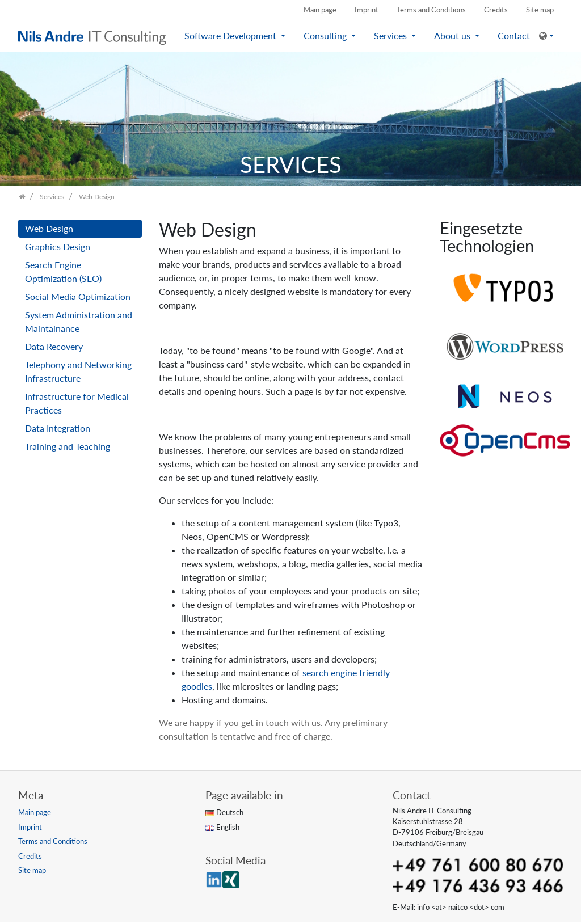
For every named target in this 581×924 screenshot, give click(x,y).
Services (391, 35)
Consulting (326, 35)
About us (453, 35)
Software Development (231, 35)
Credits (496, 10)
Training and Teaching (68, 446)
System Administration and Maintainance (79, 321)
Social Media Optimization (78, 296)
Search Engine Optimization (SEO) (63, 271)
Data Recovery (54, 346)
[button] (546, 36)
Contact (514, 35)
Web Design (49, 228)
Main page (320, 10)
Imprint (367, 10)
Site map (540, 10)
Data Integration (58, 428)
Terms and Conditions (431, 10)
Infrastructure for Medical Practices (77, 403)
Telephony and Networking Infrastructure (78, 371)
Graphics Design (58, 246)
